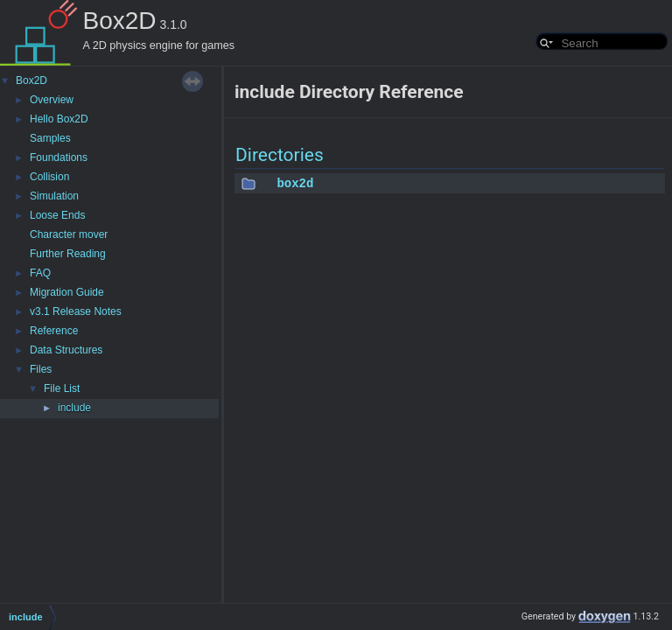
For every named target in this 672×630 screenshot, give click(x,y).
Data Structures (66, 350)
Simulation (54, 196)
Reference (54, 331)
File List (62, 388)
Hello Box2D (59, 119)
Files (41, 369)
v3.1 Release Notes (76, 311)
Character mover (69, 234)
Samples (50, 138)
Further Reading (68, 254)
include (74, 408)
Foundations (59, 157)
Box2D (31, 80)
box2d (295, 183)
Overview (52, 100)
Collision (49, 177)
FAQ (40, 273)
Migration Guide (67, 292)
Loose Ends (57, 215)
